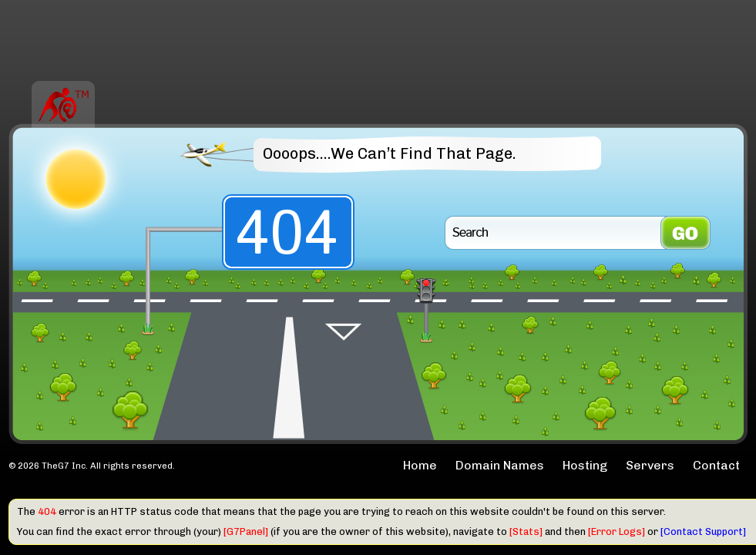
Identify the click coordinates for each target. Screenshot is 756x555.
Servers (650, 465)
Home (420, 465)
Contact (716, 465)
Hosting (585, 465)
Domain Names (500, 465)
